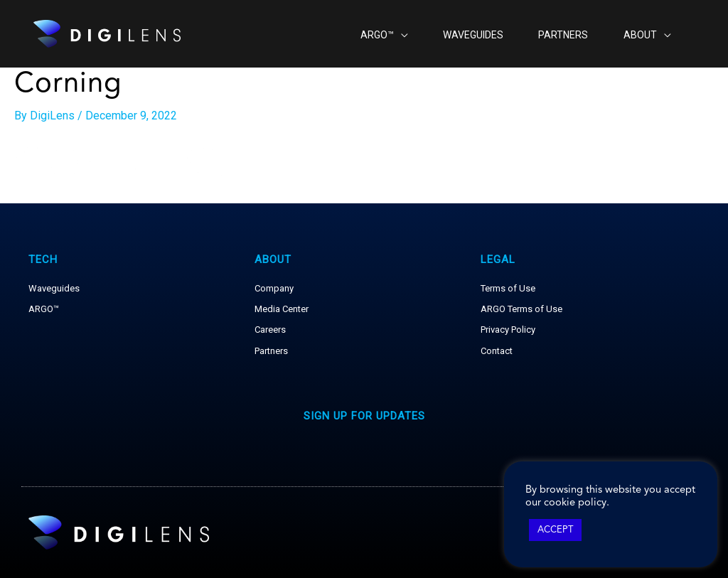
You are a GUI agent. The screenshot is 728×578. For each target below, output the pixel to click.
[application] (386, 34)
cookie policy (575, 503)
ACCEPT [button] (555, 530)
